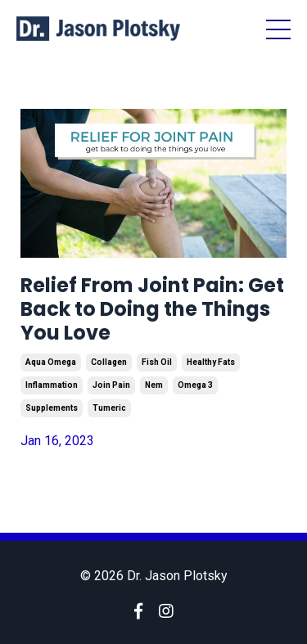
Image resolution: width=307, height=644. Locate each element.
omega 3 (195, 385)
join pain (111, 385)
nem (154, 385)
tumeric (109, 408)
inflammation (52, 385)
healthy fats (211, 362)
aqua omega (51, 362)
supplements (52, 408)
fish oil (157, 362)
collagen (109, 362)
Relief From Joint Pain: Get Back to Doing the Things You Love (152, 309)
